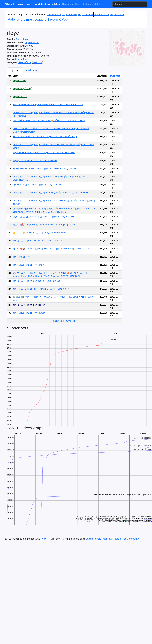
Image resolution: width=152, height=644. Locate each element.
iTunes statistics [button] (71, 4)
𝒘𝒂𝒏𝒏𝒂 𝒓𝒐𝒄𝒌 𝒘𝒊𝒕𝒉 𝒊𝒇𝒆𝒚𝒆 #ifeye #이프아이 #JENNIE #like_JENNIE (44, 169)
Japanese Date (94, 539)
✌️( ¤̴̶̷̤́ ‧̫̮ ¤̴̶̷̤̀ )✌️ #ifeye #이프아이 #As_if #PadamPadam (39, 233)
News (45, 539)
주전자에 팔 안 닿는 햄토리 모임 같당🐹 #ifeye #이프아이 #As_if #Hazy (49, 121)
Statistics (38, 62)
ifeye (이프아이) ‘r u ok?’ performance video (35, 161)
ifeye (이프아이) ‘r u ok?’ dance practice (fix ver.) (37, 281)
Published (115, 76)
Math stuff (108, 539)
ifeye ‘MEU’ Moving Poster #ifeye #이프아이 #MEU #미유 (42, 289)
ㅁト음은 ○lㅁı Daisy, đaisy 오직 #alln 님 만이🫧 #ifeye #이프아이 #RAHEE (51, 193)
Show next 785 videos (64, 321)
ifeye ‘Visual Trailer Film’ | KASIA (29, 313)
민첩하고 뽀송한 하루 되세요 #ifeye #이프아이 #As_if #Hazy (43, 217)
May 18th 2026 (86, 15)
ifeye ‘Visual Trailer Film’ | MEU (28, 265)
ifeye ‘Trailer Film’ (22, 257)
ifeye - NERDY (20, 96)
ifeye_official (22, 59)
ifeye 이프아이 (32, 42)
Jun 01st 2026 (54, 15)
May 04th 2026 (117, 15)
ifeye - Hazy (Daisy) (22, 88)
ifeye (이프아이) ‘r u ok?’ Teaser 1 (30, 305)
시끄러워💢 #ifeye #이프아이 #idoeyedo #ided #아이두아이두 (44, 225)
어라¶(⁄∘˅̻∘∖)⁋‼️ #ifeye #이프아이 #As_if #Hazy (37, 185)
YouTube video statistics (47, 4)
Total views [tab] (32, 70)
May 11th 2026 (101, 15)
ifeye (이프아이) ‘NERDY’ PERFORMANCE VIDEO (37, 241)
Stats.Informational (18, 4)
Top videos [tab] (15, 70)
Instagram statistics (93, 4)
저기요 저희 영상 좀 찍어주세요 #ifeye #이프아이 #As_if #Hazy (45, 137)
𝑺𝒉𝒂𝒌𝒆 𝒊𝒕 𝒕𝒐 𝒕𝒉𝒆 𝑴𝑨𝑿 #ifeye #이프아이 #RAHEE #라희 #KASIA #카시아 (48, 104)
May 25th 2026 (70, 15)
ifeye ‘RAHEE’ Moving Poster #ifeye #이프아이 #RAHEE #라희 (44, 153)
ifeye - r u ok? (19, 80)
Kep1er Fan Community (127, 539)
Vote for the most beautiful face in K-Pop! (38, 19)
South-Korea (22, 39)
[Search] (130, 4)
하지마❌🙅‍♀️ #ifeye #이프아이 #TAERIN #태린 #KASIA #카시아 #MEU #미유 (51, 249)
